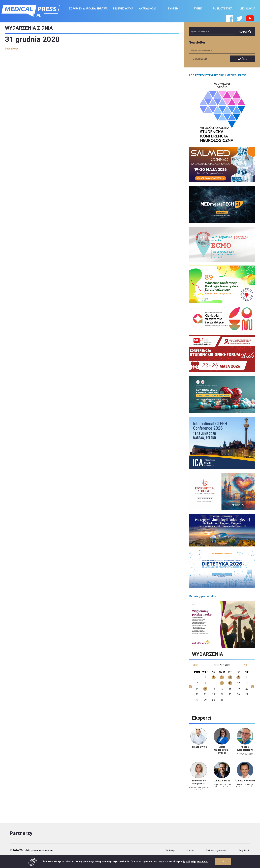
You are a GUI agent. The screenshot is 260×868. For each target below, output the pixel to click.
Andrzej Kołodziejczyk (245, 748)
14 (197, 689)
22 (205, 694)
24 (222, 694)
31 (222, 700)
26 (238, 694)
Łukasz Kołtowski (245, 781)
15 (205, 689)
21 (197, 694)
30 (214, 700)
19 (238, 689)
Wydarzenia (208, 654)
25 (230, 694)
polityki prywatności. (197, 862)
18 (230, 689)
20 (247, 689)
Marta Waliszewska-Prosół (222, 750)
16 (214, 689)
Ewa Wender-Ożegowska (199, 782)
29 (205, 700)
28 (197, 700)
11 (230, 683)
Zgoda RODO (200, 59)
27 (247, 694)
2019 (195, 665)
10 (222, 683)
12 (238, 683)
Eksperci (202, 718)
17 (222, 689)
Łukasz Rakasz (222, 781)
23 (214, 694)
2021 (246, 665)
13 (247, 683)
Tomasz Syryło (199, 747)
